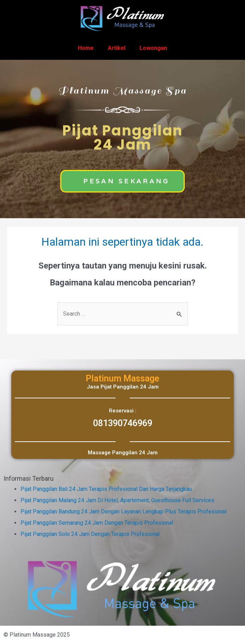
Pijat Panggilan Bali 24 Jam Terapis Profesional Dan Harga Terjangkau (106, 489)
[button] (122, 181)
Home (86, 48)
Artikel (117, 48)
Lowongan (153, 48)
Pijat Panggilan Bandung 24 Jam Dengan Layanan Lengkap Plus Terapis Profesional (123, 512)
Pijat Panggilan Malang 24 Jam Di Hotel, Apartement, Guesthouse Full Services (117, 500)
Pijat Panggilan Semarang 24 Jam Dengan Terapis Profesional (97, 523)
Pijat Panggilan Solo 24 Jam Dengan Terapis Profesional (90, 534)
